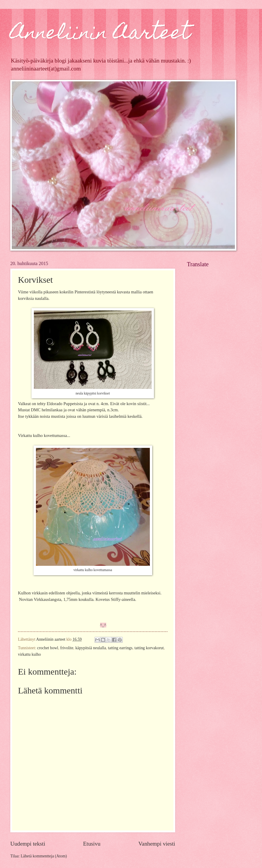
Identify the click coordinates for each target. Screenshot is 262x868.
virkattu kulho (29, 654)
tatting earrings (120, 648)
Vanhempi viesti (157, 844)
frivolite (67, 648)
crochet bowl (48, 648)
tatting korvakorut (149, 648)
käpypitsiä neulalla (91, 648)
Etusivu (92, 844)
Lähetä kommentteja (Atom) (44, 856)
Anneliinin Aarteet (100, 34)
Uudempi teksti (28, 844)
